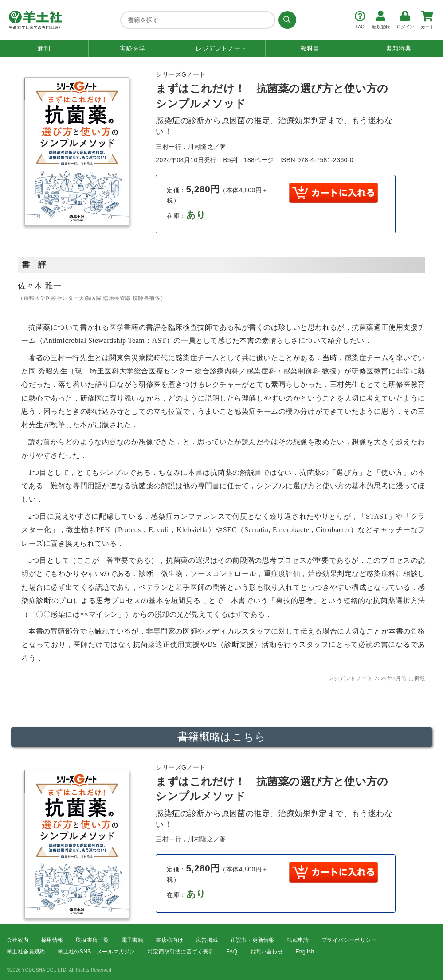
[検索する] (286, 20)
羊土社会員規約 (26, 952)
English (305, 952)
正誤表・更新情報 (253, 940)
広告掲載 (207, 940)
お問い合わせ (267, 952)
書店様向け (169, 940)
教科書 (310, 48)
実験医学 (133, 48)
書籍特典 (399, 48)
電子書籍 (133, 940)
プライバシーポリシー (349, 940)
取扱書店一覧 (92, 940)
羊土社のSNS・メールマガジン (96, 952)
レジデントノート (221, 48)
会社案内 (18, 940)
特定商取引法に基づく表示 (181, 952)
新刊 (44, 48)
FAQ (232, 952)
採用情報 (52, 940)
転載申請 (298, 940)
